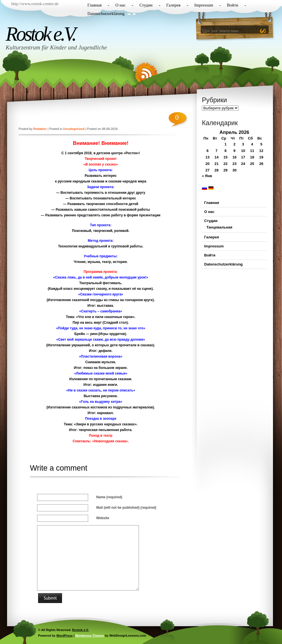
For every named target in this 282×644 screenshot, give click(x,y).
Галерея (173, 5)
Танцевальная (219, 227)
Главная (94, 5)
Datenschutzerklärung (106, 14)
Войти (233, 5)
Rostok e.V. (40, 34)
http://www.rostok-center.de (35, 4)
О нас (120, 5)
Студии (146, 5)
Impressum (204, 5)
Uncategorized (74, 129)
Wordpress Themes (90, 636)
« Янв (207, 176)
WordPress (65, 636)
